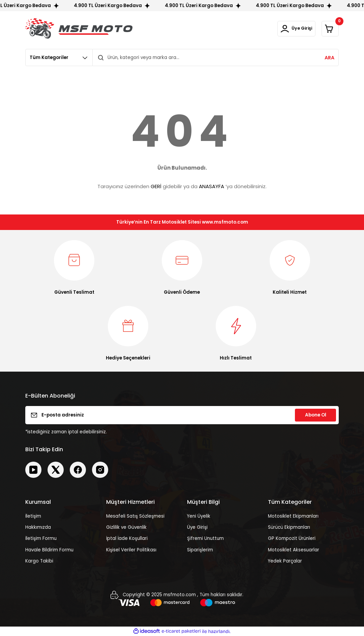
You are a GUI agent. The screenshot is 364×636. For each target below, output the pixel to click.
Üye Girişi (197, 527)
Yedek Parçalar (285, 561)
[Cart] (327, 28)
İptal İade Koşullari (127, 538)
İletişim (33, 516)
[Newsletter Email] (182, 415)
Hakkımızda (38, 527)
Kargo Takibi (39, 561)
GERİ (156, 186)
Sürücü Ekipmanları (289, 527)
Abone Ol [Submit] (316, 415)
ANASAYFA (211, 186)
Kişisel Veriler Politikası (131, 550)
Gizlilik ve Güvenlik (126, 527)
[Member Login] (286, 28)
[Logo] (79, 28)
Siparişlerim (200, 550)
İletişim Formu (41, 538)
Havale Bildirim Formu (49, 550)
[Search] (216, 57)
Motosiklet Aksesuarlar (294, 550)
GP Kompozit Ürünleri (292, 538)
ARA (329, 58)
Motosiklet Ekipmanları (293, 516)
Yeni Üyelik (199, 516)
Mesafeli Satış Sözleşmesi (135, 516)
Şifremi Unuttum (205, 538)
